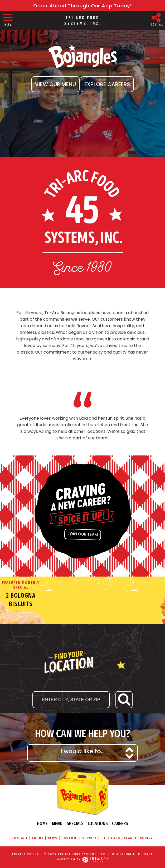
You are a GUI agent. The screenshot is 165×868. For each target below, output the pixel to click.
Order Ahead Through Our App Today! (83, 6)
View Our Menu (55, 84)
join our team (82, 534)
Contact (20, 838)
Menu (57, 824)
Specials (75, 824)
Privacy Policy (26, 854)
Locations (98, 824)
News (53, 838)
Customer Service (79, 838)
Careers (120, 824)
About (38, 838)
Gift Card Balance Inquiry (127, 838)
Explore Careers (107, 84)
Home (42, 824)
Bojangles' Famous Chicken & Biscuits (82, 56)
